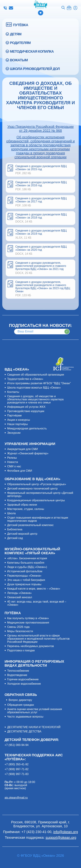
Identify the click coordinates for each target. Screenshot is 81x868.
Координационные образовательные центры (36, 500)
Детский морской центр (22, 534)
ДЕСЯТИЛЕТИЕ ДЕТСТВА (24, 731)
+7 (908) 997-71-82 (16, 769)
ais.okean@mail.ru (16, 798)
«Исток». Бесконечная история (27, 558)
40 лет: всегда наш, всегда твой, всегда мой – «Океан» (37, 603)
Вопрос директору (20, 700)
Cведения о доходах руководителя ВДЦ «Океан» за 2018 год (41, 216)
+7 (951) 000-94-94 (16, 745)
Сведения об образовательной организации (36, 375)
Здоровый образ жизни (22, 505)
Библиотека (15, 529)
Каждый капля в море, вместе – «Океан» (34, 589)
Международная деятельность (27, 428)
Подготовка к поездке (21, 650)
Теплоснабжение (18, 671)
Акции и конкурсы (19, 420)
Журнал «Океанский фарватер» (28, 453)
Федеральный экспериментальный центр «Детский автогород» (40, 494)
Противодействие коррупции (26, 411)
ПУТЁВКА (21, 25)
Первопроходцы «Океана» (24, 576)
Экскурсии (14, 433)
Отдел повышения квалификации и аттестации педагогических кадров (38, 519)
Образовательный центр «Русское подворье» (37, 484)
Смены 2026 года (18, 627)
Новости (13, 462)
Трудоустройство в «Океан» (25, 379)
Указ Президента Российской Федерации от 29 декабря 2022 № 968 (40, 129)
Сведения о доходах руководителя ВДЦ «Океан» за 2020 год (41, 248)
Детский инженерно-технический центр (32, 489)
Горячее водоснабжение (23, 679)
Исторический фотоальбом (25, 571)
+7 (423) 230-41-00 (5, 8)
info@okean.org (11, 8)
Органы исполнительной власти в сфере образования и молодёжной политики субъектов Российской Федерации (38, 639)
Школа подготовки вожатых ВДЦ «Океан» (34, 388)
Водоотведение (17, 675)
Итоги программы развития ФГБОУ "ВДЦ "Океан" (39, 383)
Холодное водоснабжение (24, 684)
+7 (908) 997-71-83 (16, 774)
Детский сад (15, 538)
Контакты (13, 392)
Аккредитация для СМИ (22, 449)
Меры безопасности (20, 631)
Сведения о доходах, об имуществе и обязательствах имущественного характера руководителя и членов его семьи (35, 399)
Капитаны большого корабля (26, 563)
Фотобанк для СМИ (20, 471)
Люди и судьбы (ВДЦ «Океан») (27, 567)
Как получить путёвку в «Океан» (28, 618)
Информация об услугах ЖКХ (26, 407)
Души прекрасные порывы (24, 584)
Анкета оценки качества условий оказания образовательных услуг (34, 711)
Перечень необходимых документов (30, 646)
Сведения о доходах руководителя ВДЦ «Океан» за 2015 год (41, 168)
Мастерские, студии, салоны (26, 509)
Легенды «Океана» (19, 593)
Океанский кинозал (20, 597)
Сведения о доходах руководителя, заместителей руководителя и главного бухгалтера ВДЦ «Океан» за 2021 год (41, 266)
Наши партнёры (17, 424)
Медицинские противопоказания (28, 623)
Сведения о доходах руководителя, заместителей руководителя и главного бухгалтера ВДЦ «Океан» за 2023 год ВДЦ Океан (43, 287)
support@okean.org (61, 838)
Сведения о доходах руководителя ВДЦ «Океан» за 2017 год (41, 200)
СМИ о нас (14, 466)
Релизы (12, 458)
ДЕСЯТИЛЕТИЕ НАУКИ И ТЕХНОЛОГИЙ (34, 727)
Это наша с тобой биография (26, 580)
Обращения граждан (21, 705)
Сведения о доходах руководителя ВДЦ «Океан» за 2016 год (41, 184)
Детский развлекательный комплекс (30, 525)
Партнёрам (14, 415)
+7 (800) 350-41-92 (16, 764)
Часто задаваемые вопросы (25, 717)
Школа (11, 513)
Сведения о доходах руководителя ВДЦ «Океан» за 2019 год (41, 232)
